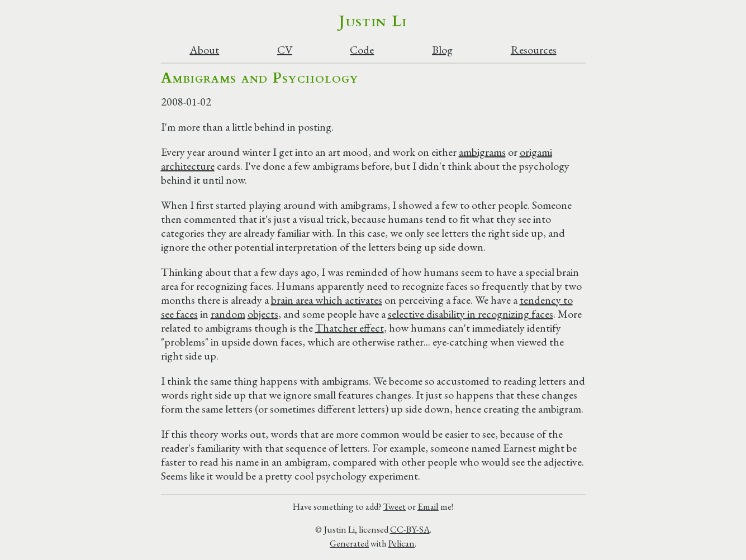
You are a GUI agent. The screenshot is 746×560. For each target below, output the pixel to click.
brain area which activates (327, 300)
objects (263, 314)
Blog (442, 50)
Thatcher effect (350, 328)
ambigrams (482, 152)
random (228, 314)
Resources (534, 50)
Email (428, 506)
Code (362, 50)
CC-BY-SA (410, 529)
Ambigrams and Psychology (260, 78)
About (204, 50)
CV (285, 50)
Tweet (395, 506)
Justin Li (373, 21)
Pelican (401, 543)
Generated (349, 543)
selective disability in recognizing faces (471, 314)
